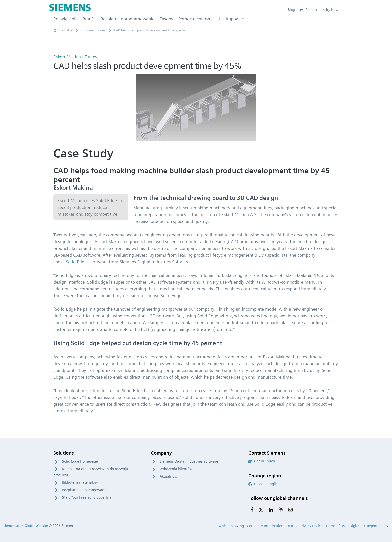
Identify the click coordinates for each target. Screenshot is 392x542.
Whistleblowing (231, 526)
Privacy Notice (311, 526)
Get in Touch (262, 461)
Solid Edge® (78, 262)
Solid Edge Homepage (80, 461)
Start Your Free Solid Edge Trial (87, 497)
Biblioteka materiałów (80, 482)
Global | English (264, 484)
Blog (291, 10)
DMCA (292, 526)
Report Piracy (378, 526)
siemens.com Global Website (26, 526)
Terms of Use (336, 526)
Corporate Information (265, 526)
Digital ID (357, 526)
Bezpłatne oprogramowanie (85, 490)
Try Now (330, 10)
